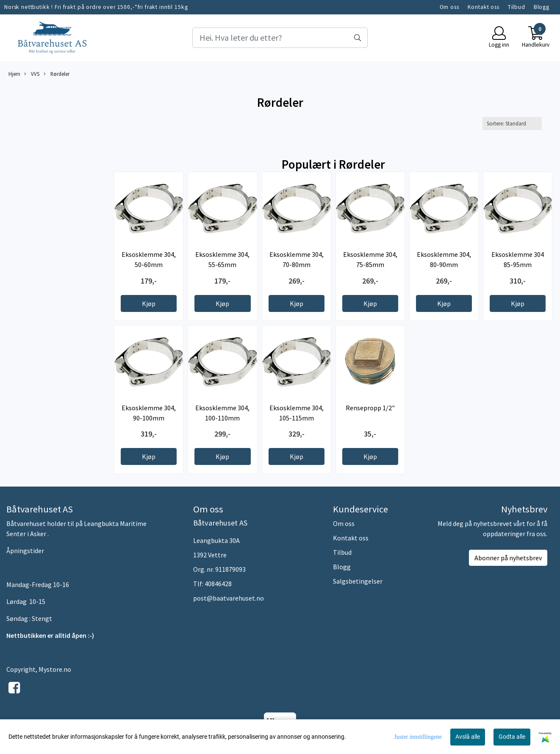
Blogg (542, 7)
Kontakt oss (484, 7)
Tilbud (517, 7)
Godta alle (512, 737)
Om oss (449, 7)
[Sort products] (512, 124)
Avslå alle (468, 737)
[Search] (280, 38)
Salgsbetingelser (358, 581)
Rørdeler (57, 74)
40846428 (218, 584)
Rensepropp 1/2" (370, 408)
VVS (32, 74)
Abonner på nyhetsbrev (508, 558)
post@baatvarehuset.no (229, 598)
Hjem (14, 74)
